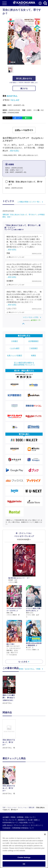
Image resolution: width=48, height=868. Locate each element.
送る (28, 118)
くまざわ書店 (14, 348)
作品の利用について (26, 823)
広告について (30, 817)
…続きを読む (14, 151)
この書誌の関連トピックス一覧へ (29, 202)
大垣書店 (14, 341)
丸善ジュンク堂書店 (15, 356)
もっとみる (23, 662)
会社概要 (6, 817)
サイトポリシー (36, 825)
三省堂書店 (33, 348)
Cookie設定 (6, 828)
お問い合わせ (7, 825)
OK (24, 864)
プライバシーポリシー (21, 825)
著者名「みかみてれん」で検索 (30, 669)
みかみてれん (12, 96)
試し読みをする (24, 79)
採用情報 (20, 817)
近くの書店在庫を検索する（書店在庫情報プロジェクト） (24, 364)
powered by (32, 320)
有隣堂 (33, 356)
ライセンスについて (9, 820)
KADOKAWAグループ (10, 823)
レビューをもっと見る (31, 317)
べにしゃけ (15, 100)
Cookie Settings (24, 857)
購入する (24, 88)
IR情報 (13, 817)
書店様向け (22, 820)
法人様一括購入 (33, 820)
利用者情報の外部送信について (23, 828)
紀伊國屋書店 (34, 341)
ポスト (9, 118)
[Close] (45, 834)
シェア (18, 118)
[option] (10, 734)
